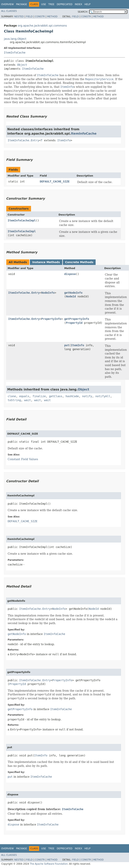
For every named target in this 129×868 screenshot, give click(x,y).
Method (52, 17)
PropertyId (74, 323)
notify (87, 396)
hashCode (72, 396)
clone (12, 396)
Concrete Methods (79, 262)
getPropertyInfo (77, 319)
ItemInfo (64, 140)
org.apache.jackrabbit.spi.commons (42, 26)
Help (87, 4)
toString (14, 400)
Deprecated (65, 4)
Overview (7, 4)
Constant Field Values (23, 459)
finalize (39, 396)
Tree (51, 4)
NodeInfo (48, 293)
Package (21, 4)
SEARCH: (83, 12)
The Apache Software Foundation (49, 864)
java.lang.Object (15, 39)
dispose (70, 274)
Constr (40, 17)
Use (44, 4)
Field (29, 17)
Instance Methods (46, 262)
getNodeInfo (73, 293)
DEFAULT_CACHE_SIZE (55, 181)
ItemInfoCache (15, 53)
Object (22, 65)
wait (27, 400)
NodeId (71, 296)
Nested (19, 17)
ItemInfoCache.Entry (23, 140)
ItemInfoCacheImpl (22, 220)
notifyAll (103, 396)
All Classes (9, 11)
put (67, 345)
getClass (56, 396)
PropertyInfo (51, 319)
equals (24, 396)
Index (79, 4)
